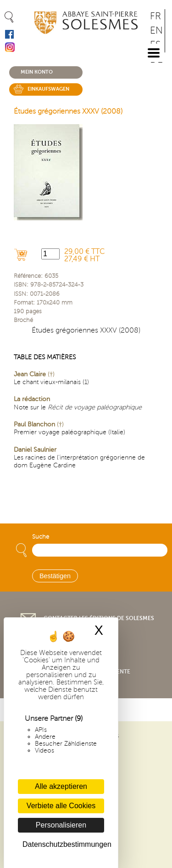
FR (155, 16)
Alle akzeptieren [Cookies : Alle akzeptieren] (61, 786)
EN (156, 31)
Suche (41, 537)
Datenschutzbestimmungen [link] (63, 844)
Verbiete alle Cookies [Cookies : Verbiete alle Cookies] (61, 806)
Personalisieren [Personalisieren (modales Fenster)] (61, 825)
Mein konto (37, 72)
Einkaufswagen (48, 89)
